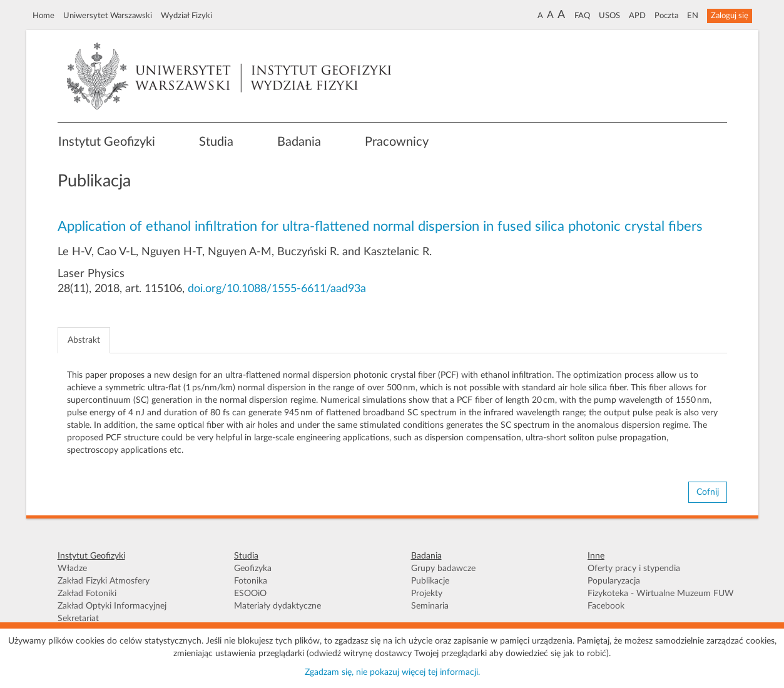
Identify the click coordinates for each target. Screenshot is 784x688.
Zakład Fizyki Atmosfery (104, 581)
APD (637, 16)
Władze (72, 569)
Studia (216, 142)
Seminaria (430, 606)
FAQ (582, 16)
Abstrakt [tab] (84, 340)
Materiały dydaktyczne (277, 606)
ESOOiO (250, 594)
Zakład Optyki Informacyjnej (112, 606)
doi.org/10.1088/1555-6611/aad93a (277, 289)
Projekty (427, 594)
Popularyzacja (614, 581)
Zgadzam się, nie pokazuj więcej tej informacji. (392, 672)
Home (43, 16)
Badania (299, 142)
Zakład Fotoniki (87, 594)
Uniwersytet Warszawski (108, 16)
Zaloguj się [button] (730, 16)
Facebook (606, 606)
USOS (609, 16)
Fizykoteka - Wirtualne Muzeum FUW (661, 594)
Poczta (666, 16)
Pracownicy (397, 142)
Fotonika (251, 581)
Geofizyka (253, 569)
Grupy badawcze (443, 569)
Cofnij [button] (708, 492)
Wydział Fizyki (186, 16)
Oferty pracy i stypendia (634, 569)
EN (693, 16)
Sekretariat (78, 619)
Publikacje (430, 581)
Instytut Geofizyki (107, 142)
